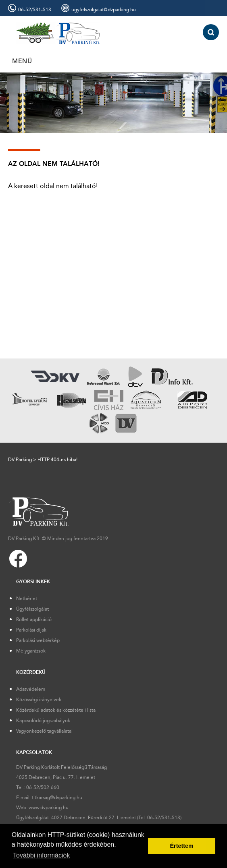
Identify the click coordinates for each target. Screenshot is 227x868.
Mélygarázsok (31, 651)
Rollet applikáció (34, 619)
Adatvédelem (31, 689)
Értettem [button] (181, 846)
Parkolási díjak (31, 630)
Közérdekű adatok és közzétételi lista (56, 710)
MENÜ (22, 61)
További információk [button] (41, 855)
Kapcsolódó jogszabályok (43, 721)
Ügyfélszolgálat (32, 609)
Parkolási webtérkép (38, 640)
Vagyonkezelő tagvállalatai (44, 731)
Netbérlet (27, 599)
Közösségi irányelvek (39, 700)
